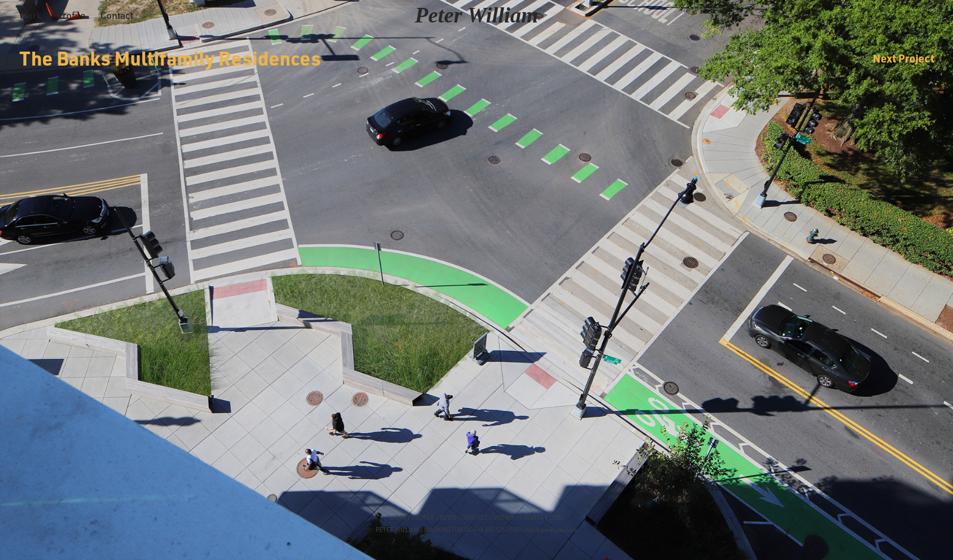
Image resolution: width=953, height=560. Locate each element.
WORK (398, 517)
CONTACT (475, 517)
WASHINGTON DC (448, 530)
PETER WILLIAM (397, 530)
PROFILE (423, 517)
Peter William (477, 15)
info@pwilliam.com (551, 530)
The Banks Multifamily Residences (170, 58)
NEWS (448, 517)
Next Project (903, 58)
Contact (117, 15)
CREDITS (531, 517)
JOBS (556, 517)
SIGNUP (504, 517)
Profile (71, 15)
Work (30, 15)
